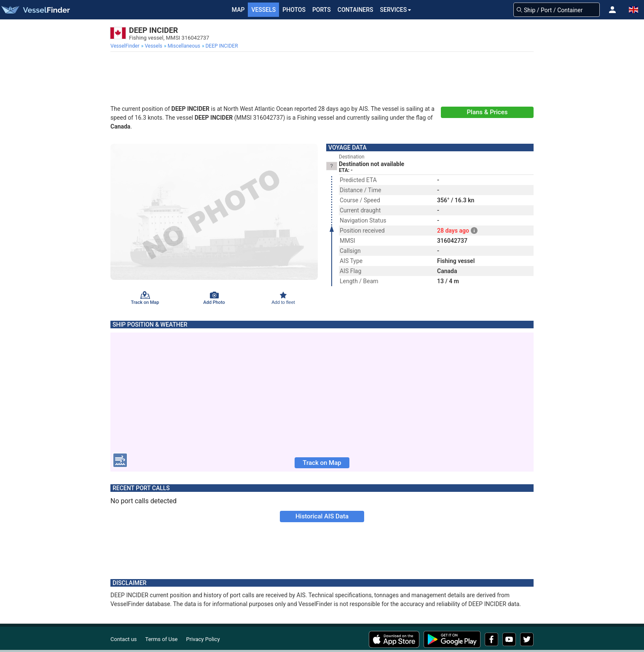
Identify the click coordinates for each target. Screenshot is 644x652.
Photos (294, 10)
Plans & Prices (487, 112)
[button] (612, 10)
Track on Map (322, 463)
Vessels (263, 10)
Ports (322, 10)
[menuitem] (126, 46)
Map (238, 10)
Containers (356, 10)
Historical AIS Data (322, 516)
